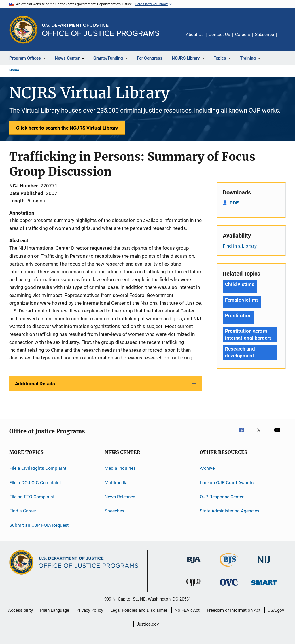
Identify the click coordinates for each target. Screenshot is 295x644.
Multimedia (116, 482)
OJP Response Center (222, 497)
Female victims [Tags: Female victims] (242, 300)
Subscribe (264, 35)
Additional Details (35, 384)
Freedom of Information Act (234, 610)
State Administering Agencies (229, 511)
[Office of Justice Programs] (23, 30)
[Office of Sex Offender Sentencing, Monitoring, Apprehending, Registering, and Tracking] (264, 586)
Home (14, 70)
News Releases (120, 497)
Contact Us (219, 35)
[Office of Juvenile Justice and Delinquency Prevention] (194, 587)
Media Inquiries (120, 468)
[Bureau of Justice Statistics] (229, 568)
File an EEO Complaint (32, 497)
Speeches (114, 511)
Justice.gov (148, 624)
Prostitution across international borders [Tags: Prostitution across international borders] (248, 334)
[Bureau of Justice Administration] (194, 564)
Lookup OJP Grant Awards (227, 482)
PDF (234, 203)
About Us (195, 35)
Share (286, 39)
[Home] (101, 30)
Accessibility (20, 610)
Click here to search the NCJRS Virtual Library (67, 128)
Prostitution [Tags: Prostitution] (238, 315)
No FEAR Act (187, 610)
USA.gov (276, 610)
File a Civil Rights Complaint (38, 468)
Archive (207, 468)
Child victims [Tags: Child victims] (240, 284)
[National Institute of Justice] (264, 564)
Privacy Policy (90, 610)
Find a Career (23, 511)
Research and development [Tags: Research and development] (240, 352)
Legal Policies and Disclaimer (139, 610)
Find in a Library (240, 246)
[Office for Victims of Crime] (229, 587)
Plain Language (55, 610)
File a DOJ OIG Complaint (35, 482)
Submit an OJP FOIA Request (39, 525)
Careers (243, 35)
